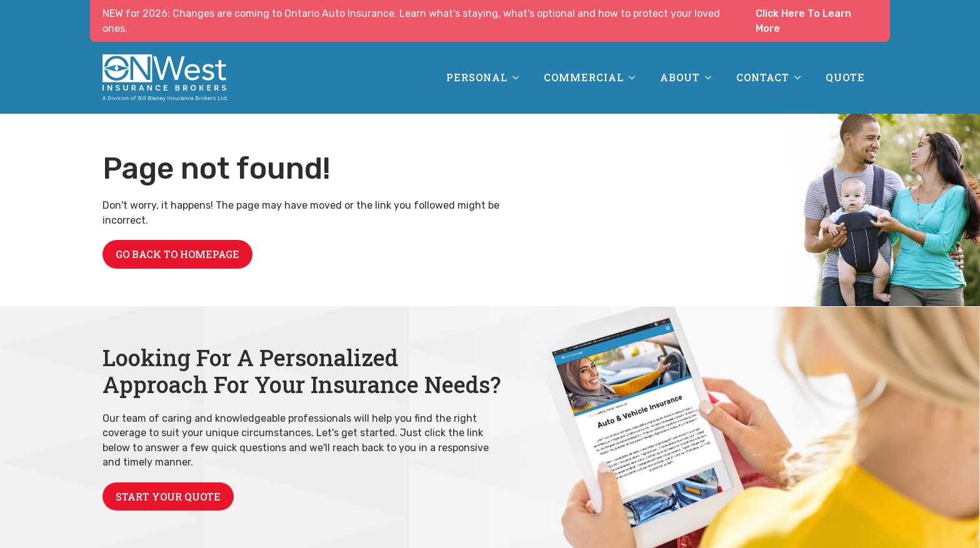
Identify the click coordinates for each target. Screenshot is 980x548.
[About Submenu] (712, 77)
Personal (477, 77)
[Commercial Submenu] (636, 77)
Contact (763, 77)
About (680, 77)
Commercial (584, 77)
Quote (845, 77)
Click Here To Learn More (803, 21)
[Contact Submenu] (801, 77)
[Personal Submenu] (519, 77)
